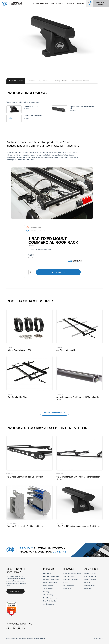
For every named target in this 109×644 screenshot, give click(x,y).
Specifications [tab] (45, 81)
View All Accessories (53, 413)
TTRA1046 (60, 523)
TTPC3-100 (10, 347)
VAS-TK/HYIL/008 (12, 523)
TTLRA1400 (60, 394)
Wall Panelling (48, 595)
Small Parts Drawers (50, 583)
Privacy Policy (98, 638)
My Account (88, 589)
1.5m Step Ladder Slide (17, 397)
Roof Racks (47, 573)
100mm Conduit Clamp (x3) (19, 350)
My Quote (87, 583)
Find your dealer (100, 4)
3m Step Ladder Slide (66, 350)
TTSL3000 (60, 347)
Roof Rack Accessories (51, 576)
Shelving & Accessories (51, 580)
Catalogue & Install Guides (72, 573)
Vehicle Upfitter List (90, 580)
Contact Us (67, 589)
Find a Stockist (14, 591)
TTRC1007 (60, 474)
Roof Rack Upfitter (90, 573)
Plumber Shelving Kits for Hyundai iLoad (25, 526)
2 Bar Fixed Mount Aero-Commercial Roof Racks (78, 526)
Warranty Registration (71, 580)
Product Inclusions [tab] (16, 81)
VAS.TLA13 (10, 474)
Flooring (46, 592)
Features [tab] (31, 81)
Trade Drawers (48, 589)
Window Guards (49, 604)
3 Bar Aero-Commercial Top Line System (25, 477)
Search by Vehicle (90, 576)
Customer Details (89, 586)
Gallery (66, 583)
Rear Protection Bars (50, 601)
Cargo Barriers (48, 586)
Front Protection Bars (50, 598)
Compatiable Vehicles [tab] (81, 81)
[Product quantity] (31, 272)
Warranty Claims (69, 576)
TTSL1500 (10, 394)
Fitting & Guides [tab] (61, 81)
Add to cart (57, 272)
